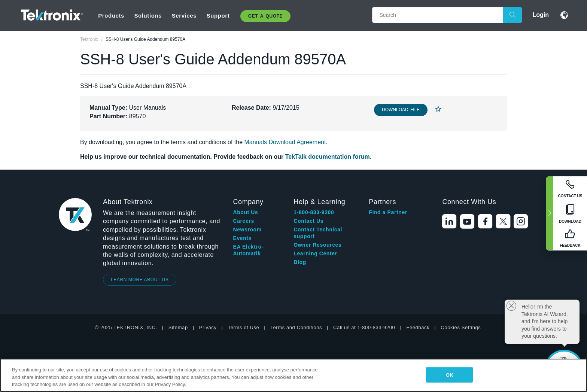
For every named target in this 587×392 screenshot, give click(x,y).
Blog (300, 262)
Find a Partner (388, 212)
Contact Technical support (318, 233)
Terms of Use (244, 327)
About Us (245, 212)
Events (242, 238)
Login (541, 15)
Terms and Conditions (296, 327)
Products (111, 16)
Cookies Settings (461, 327)
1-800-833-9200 (314, 212)
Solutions (148, 16)
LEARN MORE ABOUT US (140, 280)
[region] (293, 375)
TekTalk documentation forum (328, 157)
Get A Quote (265, 16)
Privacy (208, 327)
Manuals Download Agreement (285, 142)
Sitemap (178, 327)
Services (184, 16)
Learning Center (315, 253)
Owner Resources (317, 245)
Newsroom (247, 230)
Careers (243, 221)
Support (218, 16)
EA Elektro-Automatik (248, 250)
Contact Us (308, 221)
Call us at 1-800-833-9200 (364, 327)
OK (450, 375)
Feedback (418, 327)
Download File (401, 110)
